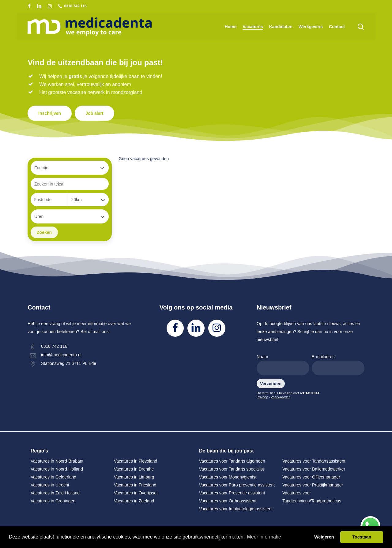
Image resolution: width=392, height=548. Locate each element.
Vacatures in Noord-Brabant (57, 461)
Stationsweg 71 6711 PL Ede (69, 363)
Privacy (262, 397)
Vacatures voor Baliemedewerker (314, 469)
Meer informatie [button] (264, 537)
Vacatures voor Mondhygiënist (228, 477)
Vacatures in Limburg (134, 477)
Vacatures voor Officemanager (311, 477)
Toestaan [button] (362, 537)
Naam (283, 365)
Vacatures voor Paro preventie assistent (237, 485)
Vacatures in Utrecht (50, 485)
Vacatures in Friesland (135, 485)
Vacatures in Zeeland (134, 501)
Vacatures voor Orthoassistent (228, 501)
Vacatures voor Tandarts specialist (232, 469)
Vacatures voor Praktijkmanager (313, 485)
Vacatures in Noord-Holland (57, 469)
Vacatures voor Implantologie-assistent (236, 509)
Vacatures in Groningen (53, 501)
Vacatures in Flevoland (136, 461)
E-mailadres (338, 365)
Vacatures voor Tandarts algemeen (232, 461)
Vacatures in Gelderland (53, 477)
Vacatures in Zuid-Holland (55, 493)
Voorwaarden (281, 397)
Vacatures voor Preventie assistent (232, 493)
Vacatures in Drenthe (134, 469)
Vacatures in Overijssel (136, 493)
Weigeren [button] (324, 537)
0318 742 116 (54, 346)
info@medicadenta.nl (61, 355)
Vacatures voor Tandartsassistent (314, 461)
